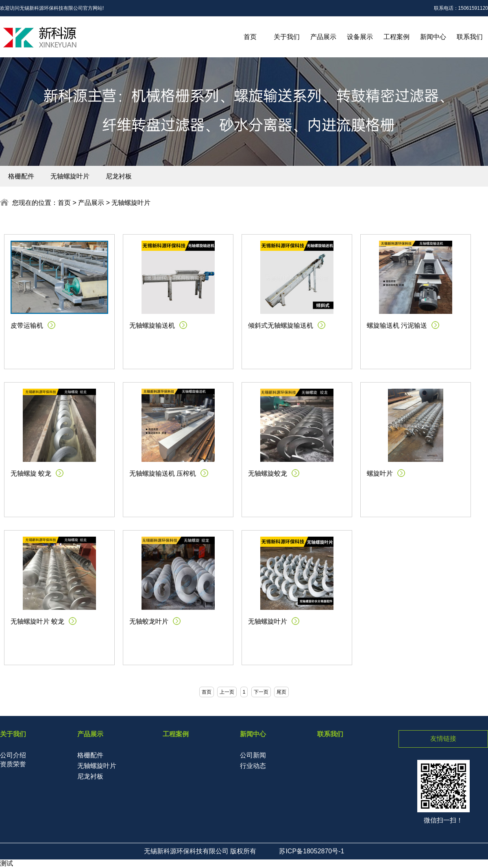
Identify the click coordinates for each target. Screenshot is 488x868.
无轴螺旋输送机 (152, 325)
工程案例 (396, 37)
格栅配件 (21, 176)
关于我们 (287, 37)
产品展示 (323, 37)
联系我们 (470, 37)
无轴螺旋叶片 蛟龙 (37, 621)
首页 (250, 37)
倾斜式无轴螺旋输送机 (281, 325)
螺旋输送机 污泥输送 (397, 325)
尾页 (281, 692)
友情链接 (443, 739)
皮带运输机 (27, 325)
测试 (7, 863)
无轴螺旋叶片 (70, 176)
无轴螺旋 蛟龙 (31, 473)
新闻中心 (433, 37)
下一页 (261, 692)
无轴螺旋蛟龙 (268, 473)
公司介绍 (13, 755)
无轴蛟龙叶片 (149, 621)
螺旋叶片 (380, 473)
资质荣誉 (13, 764)
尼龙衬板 (119, 176)
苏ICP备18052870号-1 (312, 851)
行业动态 (253, 766)
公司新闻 (253, 755)
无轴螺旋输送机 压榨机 (163, 473)
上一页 (227, 692)
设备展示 (360, 37)
